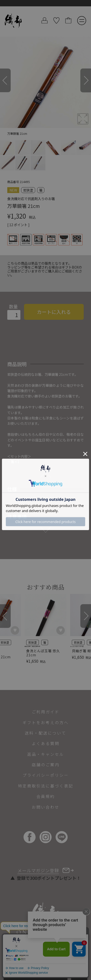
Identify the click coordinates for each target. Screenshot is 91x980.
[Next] (86, 80)
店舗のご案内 (46, 765)
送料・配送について (45, 733)
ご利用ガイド (46, 712)
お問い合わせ (46, 807)
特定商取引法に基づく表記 (46, 786)
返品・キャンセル (46, 754)
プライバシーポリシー (46, 775)
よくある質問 (46, 743)
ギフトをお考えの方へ (46, 722)
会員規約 (46, 796)
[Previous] (5, 80)
